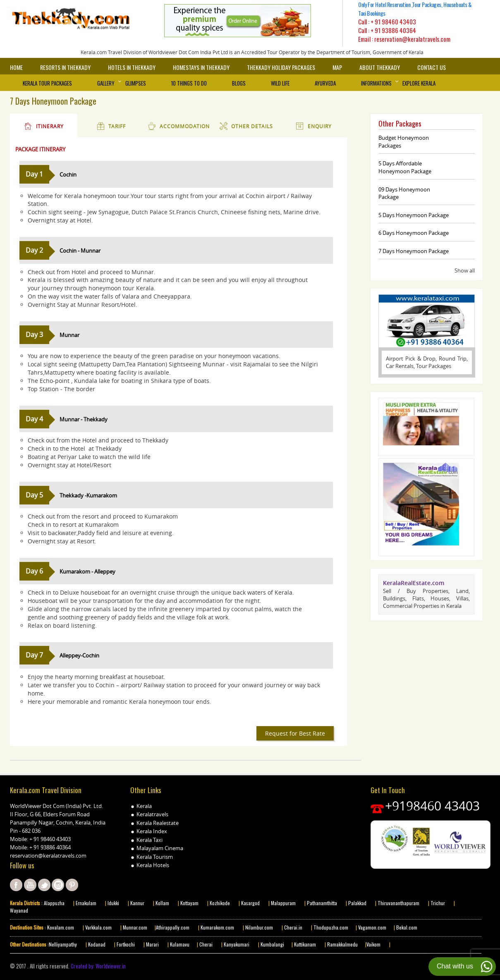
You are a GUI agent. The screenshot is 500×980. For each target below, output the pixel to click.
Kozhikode (220, 903)
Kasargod (250, 903)
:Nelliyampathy (62, 944)
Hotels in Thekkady (132, 67)
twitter (44, 885)
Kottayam (190, 903)
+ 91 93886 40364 (393, 30)
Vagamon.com (372, 927)
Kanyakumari (237, 944)
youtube (30, 885)
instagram (58, 885)
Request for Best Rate (295, 733)
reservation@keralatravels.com (48, 856)
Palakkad (357, 903)
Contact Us (432, 67)
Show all (465, 270)
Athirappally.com (173, 927)
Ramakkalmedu (342, 944)
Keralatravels (152, 814)
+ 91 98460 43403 (393, 22)
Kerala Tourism (155, 857)
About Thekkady (380, 67)
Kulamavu (180, 944)
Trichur (438, 903)
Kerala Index (152, 831)
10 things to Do (189, 83)
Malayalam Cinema (160, 848)
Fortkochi (126, 944)
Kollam (163, 903)
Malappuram (283, 903)
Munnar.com (135, 927)
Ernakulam (87, 903)
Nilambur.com (260, 927)
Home (16, 67)
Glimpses (136, 83)
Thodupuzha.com (331, 927)
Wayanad (19, 910)
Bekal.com (406, 927)
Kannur (137, 903)
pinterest (72, 885)
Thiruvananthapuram (398, 903)
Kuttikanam (304, 944)
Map (337, 67)
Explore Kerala (419, 83)
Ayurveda (325, 83)
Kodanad (97, 944)
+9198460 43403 (432, 806)
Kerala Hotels (153, 865)
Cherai (207, 944)
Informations (376, 83)
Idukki (114, 903)
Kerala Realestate (158, 823)
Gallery (106, 83)
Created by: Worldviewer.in (98, 966)
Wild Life (280, 83)
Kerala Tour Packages (47, 83)
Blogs (239, 83)
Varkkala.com (99, 927)
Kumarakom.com (217, 927)
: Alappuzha (52, 903)
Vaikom (373, 944)
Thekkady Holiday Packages (281, 67)
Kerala (144, 806)
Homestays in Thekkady (201, 67)
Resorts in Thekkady (65, 67)
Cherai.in (293, 927)
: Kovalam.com (59, 927)
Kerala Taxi (150, 840)
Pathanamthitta (323, 903)
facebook (16, 885)
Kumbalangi (272, 944)
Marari (152, 944)
